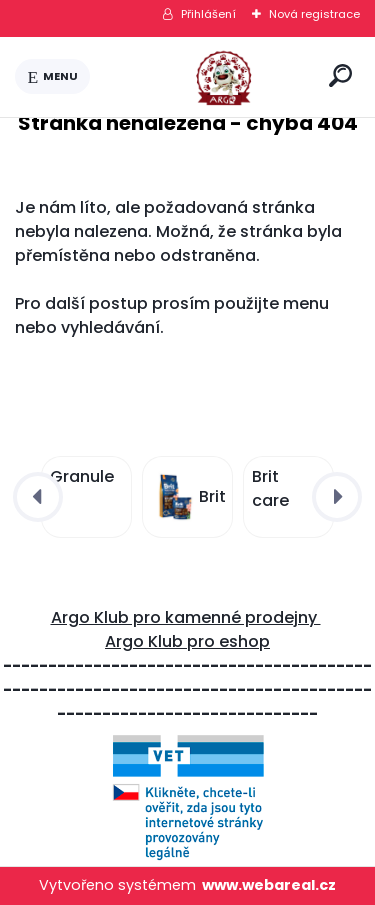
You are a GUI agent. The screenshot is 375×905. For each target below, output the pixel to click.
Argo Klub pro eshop (187, 641)
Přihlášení (208, 14)
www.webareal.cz (269, 885)
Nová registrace (314, 14)
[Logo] (206, 77)
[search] (340, 75)
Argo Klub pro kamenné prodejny (186, 617)
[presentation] (38, 497)
